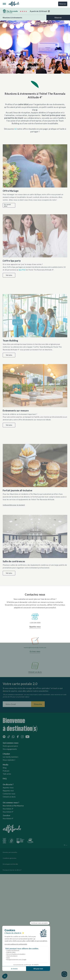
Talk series (7, 774)
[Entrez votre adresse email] (17, 704)
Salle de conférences (14, 561)
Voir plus (9, 275)
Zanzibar (7, 815)
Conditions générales (10, 858)
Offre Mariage (11, 191)
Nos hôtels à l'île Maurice (13, 806)
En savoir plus (8, 205)
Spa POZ (22, 270)
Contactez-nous (9, 794)
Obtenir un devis (35, 672)
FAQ (5, 779)
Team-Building (10, 341)
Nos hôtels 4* (8, 812)
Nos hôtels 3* (8, 809)
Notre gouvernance (10, 746)
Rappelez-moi (8, 791)
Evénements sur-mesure (16, 411)
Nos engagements (10, 749)
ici (16, 129)
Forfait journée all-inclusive (18, 490)
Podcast (6, 771)
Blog (5, 768)
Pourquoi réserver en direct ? (12, 870)
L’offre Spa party (12, 261)
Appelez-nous (35, 627)
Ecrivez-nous (35, 651)
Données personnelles (10, 852)
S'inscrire (38, 704)
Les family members (11, 757)
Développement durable (10, 864)
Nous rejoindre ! (9, 760)
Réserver (63, 4)
